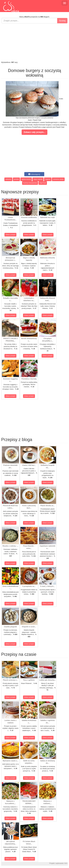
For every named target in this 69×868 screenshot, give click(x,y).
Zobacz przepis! (11, 235)
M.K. (66, 863)
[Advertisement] (34, 42)
